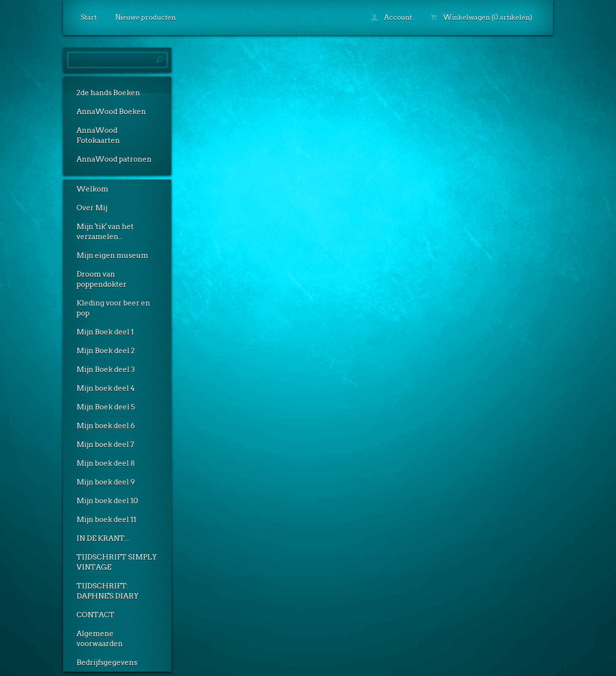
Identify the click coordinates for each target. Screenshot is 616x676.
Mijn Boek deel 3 (106, 370)
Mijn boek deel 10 (107, 501)
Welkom (92, 189)
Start (89, 17)
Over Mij (92, 208)
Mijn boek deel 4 (106, 388)
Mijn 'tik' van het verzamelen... (105, 232)
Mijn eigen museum (112, 255)
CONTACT (96, 615)
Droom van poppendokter (102, 279)
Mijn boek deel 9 (106, 482)
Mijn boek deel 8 (106, 463)
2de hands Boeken (108, 93)
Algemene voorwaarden (100, 639)
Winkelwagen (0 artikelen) (481, 17)
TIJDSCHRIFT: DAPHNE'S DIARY (108, 591)
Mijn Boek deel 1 (105, 332)
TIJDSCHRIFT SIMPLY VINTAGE (117, 562)
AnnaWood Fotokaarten (98, 135)
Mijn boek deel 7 (105, 445)
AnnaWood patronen (114, 159)
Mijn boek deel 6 (106, 426)
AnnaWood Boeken (111, 112)
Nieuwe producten (145, 17)
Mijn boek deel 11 (106, 520)
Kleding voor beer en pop (113, 308)
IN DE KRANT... (103, 538)
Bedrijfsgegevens (107, 663)
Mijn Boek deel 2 (106, 351)
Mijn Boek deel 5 (106, 407)
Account (391, 17)
